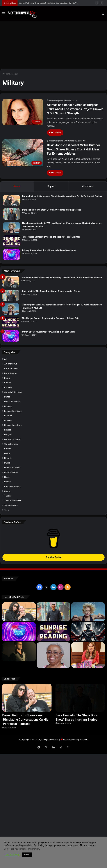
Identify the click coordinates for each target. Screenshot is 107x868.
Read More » (55, 132)
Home (6, 74)
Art (6, 359)
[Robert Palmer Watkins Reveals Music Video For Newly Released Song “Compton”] (19, 652)
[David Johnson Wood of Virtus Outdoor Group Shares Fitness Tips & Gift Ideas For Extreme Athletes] (23, 153)
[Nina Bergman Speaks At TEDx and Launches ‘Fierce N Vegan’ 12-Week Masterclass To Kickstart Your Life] (12, 227)
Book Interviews (12, 368)
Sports (7, 491)
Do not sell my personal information (21, 849)
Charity (8, 383)
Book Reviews (11, 373)
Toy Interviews (11, 505)
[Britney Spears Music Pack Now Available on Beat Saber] (12, 255)
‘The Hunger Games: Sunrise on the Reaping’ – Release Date (51, 237)
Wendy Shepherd (56, 101)
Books (7, 378)
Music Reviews (11, 472)
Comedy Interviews (13, 392)
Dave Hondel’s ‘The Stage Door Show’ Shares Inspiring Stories (52, 210)
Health (7, 453)
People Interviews (12, 486)
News (7, 477)
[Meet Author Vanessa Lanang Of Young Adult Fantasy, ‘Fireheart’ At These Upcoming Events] (88, 655)
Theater (8, 496)
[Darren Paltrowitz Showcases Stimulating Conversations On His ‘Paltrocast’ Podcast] (12, 200)
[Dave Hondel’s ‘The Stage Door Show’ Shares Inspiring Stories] (12, 214)
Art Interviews (11, 364)
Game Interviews (12, 439)
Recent (17, 186)
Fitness (8, 430)
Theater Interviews (13, 500)
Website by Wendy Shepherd (76, 740)
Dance (7, 397)
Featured (8, 416)
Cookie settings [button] (12, 855)
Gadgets (8, 434)
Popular (52, 186)
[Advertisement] (53, 44)
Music (7, 463)
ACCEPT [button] (27, 855)
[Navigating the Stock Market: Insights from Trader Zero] (88, 632)
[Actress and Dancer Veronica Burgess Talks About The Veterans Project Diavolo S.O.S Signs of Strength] (23, 112)
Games (8, 449)
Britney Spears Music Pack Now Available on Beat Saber (49, 250)
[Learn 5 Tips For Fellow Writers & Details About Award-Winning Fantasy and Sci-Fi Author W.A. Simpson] (54, 655)
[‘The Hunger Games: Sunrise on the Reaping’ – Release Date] (12, 241)
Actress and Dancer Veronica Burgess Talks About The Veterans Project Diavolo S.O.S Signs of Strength (75, 109)
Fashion (8, 406)
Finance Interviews (13, 425)
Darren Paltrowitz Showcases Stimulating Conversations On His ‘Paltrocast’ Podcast (62, 196)
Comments (88, 186)
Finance (8, 420)
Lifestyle (8, 458)
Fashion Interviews (13, 411)
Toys (6, 510)
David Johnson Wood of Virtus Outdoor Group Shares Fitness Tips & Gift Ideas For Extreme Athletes (74, 149)
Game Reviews (11, 444)
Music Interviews (12, 467)
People (7, 482)
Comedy (8, 387)
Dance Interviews (12, 401)
